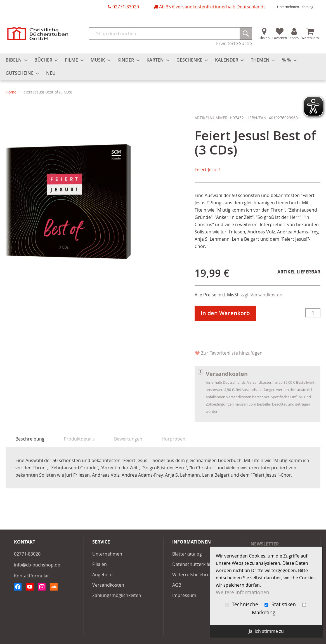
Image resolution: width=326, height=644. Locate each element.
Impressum (184, 595)
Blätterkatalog (187, 554)
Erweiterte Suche (234, 43)
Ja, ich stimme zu (266, 631)
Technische (242, 604)
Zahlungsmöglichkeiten (117, 595)
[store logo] (38, 28)
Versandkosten (108, 585)
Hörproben (173, 439)
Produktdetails (79, 439)
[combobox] (170, 34)
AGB (177, 585)
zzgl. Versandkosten (262, 295)
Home (11, 92)
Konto (294, 38)
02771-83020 (126, 7)
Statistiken (281, 604)
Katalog (308, 7)
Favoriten (280, 38)
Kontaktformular (32, 576)
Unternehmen (288, 7)
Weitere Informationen (243, 592)
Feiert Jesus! (207, 170)
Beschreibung (30, 439)
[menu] (163, 67)
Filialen (264, 38)
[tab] (30, 439)
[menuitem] (15, 60)
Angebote (102, 575)
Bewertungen (128, 439)
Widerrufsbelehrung (194, 575)
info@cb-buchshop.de (37, 565)
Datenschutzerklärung (196, 564)
